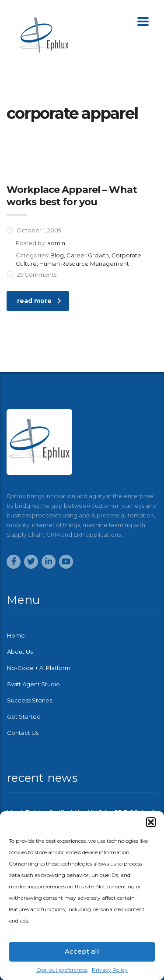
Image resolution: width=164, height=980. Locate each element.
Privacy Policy (110, 970)
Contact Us (23, 733)
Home (16, 635)
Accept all (82, 951)
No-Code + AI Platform (39, 668)
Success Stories (30, 700)
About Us (20, 652)
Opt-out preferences (62, 970)
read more (39, 301)
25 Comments (31, 274)
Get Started (24, 716)
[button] (151, 822)
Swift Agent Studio (33, 684)
